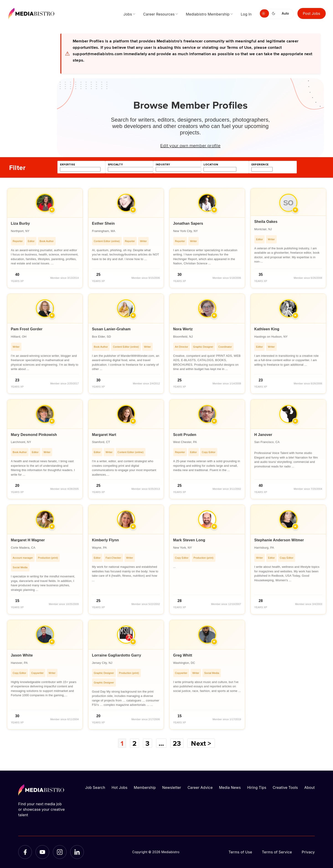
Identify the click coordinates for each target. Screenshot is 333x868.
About (310, 787)
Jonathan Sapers (188, 223)
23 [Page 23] (177, 743)
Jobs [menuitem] (128, 14)
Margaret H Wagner (28, 540)
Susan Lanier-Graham (111, 329)
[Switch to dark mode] (274, 13)
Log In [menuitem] (246, 14)
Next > (201, 743)
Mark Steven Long (189, 540)
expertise (67, 165)
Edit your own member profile (190, 145)
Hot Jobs (119, 787)
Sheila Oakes (266, 222)
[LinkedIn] (77, 852)
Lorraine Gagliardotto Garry (117, 655)
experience (260, 165)
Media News (230, 787)
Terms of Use (240, 852)
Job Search (95, 787)
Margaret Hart (104, 435)
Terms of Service (277, 852)
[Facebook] (25, 852)
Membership (145, 787)
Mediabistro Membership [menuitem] (208, 14)
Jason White (22, 655)
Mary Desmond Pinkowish (34, 435)
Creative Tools (285, 787)
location (211, 165)
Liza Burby (21, 223)
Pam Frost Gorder (27, 329)
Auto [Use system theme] (285, 13)
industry (163, 165)
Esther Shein (103, 223)
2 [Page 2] (134, 743)
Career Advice (200, 787)
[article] (45, 238)
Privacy (308, 852)
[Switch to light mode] (264, 13)
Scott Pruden (185, 435)
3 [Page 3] (147, 743)
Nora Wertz (183, 329)
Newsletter (172, 787)
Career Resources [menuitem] (159, 14)
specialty (115, 165)
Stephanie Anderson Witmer (279, 540)
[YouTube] (42, 852)
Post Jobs (312, 13)
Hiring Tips (257, 787)
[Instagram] (60, 852)
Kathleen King (267, 329)
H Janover (263, 435)
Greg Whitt (183, 655)
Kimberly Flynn (106, 540)
